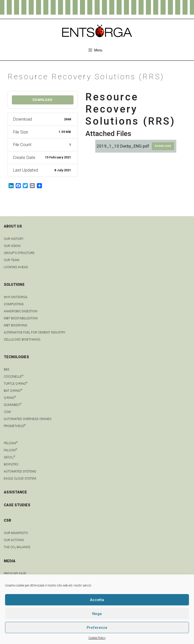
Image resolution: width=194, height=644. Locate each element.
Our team (11, 260)
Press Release (15, 574)
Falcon (10, 450)
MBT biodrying (16, 325)
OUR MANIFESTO (16, 533)
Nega (97, 614)
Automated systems (20, 471)
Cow (7, 412)
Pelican (11, 443)
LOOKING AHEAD (16, 267)
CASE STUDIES (17, 505)
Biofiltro (11, 464)
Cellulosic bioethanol (22, 340)
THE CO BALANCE (17, 547)
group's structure (19, 253)
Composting (14, 304)
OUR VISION (12, 246)
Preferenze (97, 628)
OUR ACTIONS (14, 540)
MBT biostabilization (21, 318)
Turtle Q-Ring (16, 384)
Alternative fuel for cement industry (35, 332)
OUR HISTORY (14, 239)
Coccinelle (14, 377)
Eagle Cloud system (20, 479)
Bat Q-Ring (13, 391)
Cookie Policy (97, 638)
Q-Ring (10, 398)
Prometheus (15, 426)
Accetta (97, 600)
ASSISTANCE (15, 492)
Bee (7, 370)
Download (43, 100)
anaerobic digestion (21, 311)
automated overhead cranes (28, 419)
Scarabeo (13, 405)
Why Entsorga (16, 297)
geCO (9, 457)
